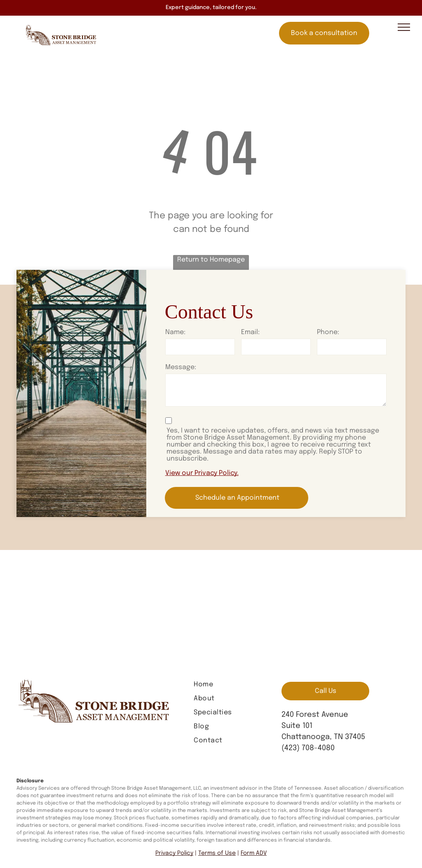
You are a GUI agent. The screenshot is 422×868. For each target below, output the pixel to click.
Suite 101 (297, 726)
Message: (181, 367)
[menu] (404, 27)
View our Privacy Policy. (202, 473)
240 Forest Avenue (315, 715)
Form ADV (254, 853)
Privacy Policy (174, 853)
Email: (250, 332)
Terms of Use (217, 853)
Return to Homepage (211, 260)
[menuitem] (227, 685)
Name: (175, 332)
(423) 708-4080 (308, 748)
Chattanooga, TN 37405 (323, 737)
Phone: (328, 332)
